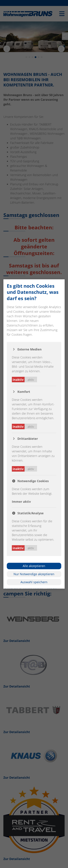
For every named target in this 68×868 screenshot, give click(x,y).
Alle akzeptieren (34, 566)
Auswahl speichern (34, 582)
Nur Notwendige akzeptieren (34, 574)
